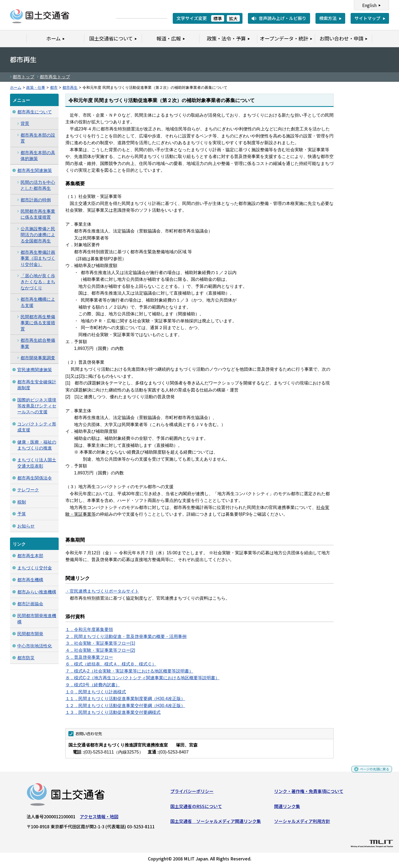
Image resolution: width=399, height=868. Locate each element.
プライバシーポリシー (192, 793)
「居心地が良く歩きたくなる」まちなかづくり (38, 282)
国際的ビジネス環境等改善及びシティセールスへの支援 (37, 406)
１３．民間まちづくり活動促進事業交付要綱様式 (113, 712)
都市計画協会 (30, 604)
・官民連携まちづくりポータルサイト (102, 591)
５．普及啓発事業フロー (89, 657)
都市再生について (35, 112)
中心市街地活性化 (35, 646)
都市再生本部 (30, 556)
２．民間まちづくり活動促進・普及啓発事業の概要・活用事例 (126, 636)
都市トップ (24, 77)
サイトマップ (367, 18)
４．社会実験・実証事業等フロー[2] (100, 650)
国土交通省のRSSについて (196, 808)
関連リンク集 (287, 808)
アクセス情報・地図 (99, 819)
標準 (218, 18)
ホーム (16, 88)
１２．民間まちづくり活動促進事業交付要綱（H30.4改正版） (125, 706)
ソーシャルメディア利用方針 (302, 823)
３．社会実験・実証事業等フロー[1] (100, 643)
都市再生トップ (55, 77)
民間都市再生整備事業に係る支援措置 (38, 323)
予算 (22, 514)
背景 (25, 124)
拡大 (233, 18)
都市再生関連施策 (35, 170)
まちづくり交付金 (35, 568)
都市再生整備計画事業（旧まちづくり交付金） (38, 258)
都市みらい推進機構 (37, 592)
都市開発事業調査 (38, 358)
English (369, 5)
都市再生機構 (30, 580)
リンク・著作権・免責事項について (309, 793)
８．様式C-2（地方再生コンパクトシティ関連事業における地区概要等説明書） (142, 678)
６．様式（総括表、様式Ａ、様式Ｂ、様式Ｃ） (111, 664)
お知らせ (26, 526)
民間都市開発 (30, 634)
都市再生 (70, 88)
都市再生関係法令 (35, 478)
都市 (54, 88)
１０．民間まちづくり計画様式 (96, 692)
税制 (22, 502)
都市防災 (26, 658)
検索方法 (328, 18)
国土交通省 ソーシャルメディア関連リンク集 (216, 823)
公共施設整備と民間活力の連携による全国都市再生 (38, 235)
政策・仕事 (36, 88)
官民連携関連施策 (35, 370)
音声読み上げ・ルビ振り (282, 18)
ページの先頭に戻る (370, 774)
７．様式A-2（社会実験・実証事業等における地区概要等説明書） (129, 671)
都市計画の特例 (36, 200)
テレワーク (28, 490)
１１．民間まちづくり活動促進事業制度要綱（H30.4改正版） (125, 699)
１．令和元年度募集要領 (89, 629)
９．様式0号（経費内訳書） (93, 685)
